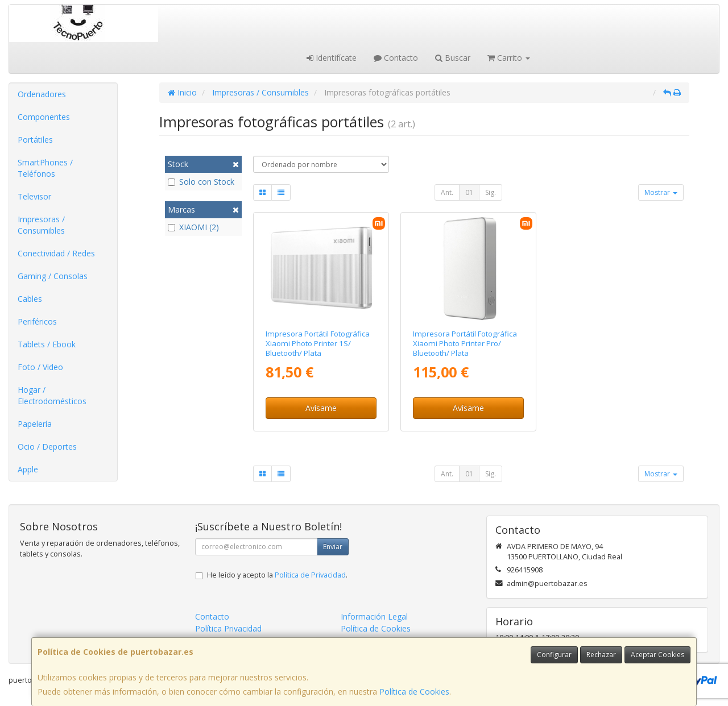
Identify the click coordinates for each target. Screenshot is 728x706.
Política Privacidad (228, 628)
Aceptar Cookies (657, 655)
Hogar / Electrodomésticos (52, 395)
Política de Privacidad (310, 575)
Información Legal (374, 616)
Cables (30, 299)
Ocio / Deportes (47, 447)
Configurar (554, 655)
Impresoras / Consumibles (41, 225)
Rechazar (601, 655)
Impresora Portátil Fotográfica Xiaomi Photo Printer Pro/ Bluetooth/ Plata (465, 344)
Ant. (447, 192)
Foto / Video (40, 367)
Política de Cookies (414, 692)
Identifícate (332, 58)
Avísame (321, 408)
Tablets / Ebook (47, 344)
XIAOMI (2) (193, 227)
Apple (28, 469)
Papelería (35, 424)
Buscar (453, 58)
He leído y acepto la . (277, 575)
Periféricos (37, 321)
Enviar (333, 547)
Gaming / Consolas (53, 276)
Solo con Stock (201, 182)
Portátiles (35, 140)
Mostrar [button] (661, 192)
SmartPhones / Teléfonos (45, 168)
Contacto (396, 58)
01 (469, 192)
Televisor (34, 196)
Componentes (44, 117)
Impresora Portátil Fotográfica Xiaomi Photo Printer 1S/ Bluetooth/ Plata (318, 344)
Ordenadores (42, 94)
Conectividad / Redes (56, 253)
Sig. (491, 192)
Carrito (509, 58)
